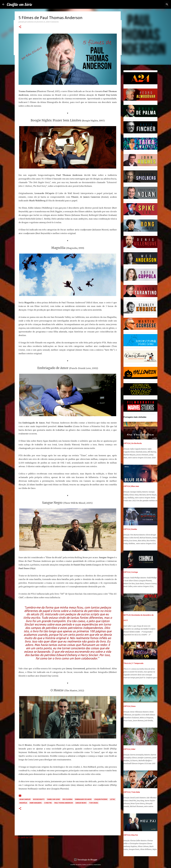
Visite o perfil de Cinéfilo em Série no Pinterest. (34, 837)
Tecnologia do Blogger (86, 860)
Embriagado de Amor (83, 799)
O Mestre (48, 803)
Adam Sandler (25, 799)
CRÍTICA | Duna (129, 706)
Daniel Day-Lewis (54, 799)
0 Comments (54, 22)
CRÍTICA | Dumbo (130, 529)
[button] (20, 27)
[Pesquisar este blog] (156, 4)
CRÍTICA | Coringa (131, 572)
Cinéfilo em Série (19, 4)
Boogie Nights (39, 799)
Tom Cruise (94, 803)
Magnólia (23, 803)
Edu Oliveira (67, 799)
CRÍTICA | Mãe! (129, 749)
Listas (112, 799)
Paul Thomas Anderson (64, 803)
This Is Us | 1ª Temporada (133, 663)
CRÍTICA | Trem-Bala (132, 792)
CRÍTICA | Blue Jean (131, 486)
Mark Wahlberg (36, 803)
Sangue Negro (81, 803)
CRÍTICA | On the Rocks (133, 443)
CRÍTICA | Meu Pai (131, 835)
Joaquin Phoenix (101, 799)
